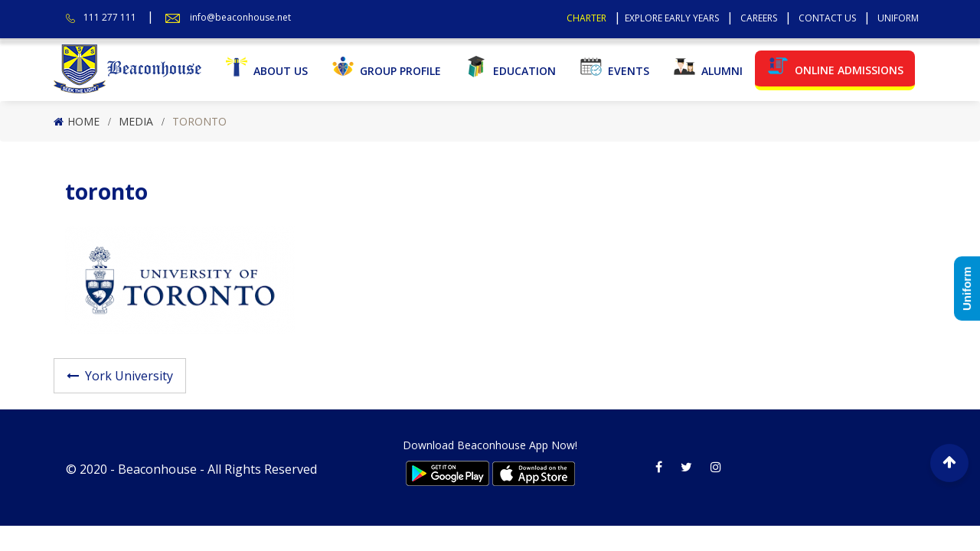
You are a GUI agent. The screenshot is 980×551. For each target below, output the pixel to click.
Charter (586, 18)
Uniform (898, 18)
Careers (759, 18)
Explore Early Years (672, 18)
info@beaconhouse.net (240, 17)
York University (129, 376)
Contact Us (827, 18)
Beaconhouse (157, 469)
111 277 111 (110, 17)
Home (83, 121)
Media (136, 121)
